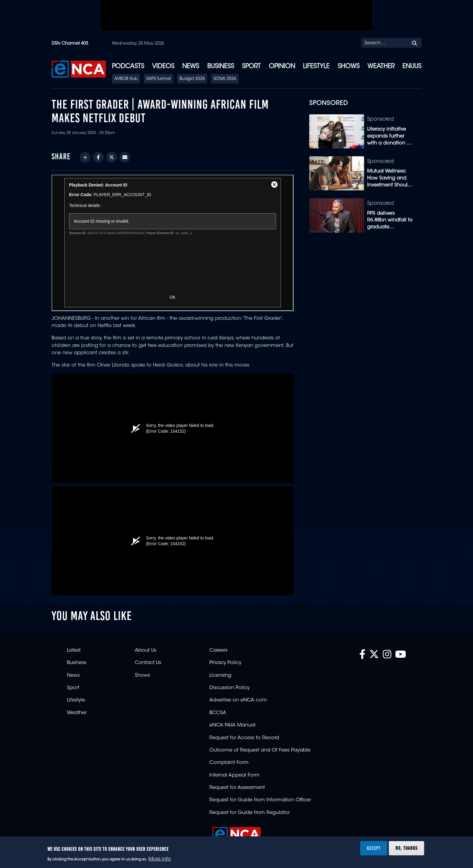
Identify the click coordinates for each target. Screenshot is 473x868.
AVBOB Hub (126, 79)
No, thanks (406, 848)
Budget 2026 (192, 79)
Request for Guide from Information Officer (260, 800)
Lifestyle (316, 67)
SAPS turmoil (159, 79)
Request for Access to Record (244, 738)
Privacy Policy (225, 663)
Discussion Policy (229, 688)
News (191, 67)
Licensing (220, 676)
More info (160, 859)
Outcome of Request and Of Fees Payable (260, 750)
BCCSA (218, 713)
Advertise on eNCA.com (238, 700)
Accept (374, 848)
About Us (146, 650)
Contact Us (148, 663)
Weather (381, 67)
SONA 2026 (225, 79)
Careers (218, 650)
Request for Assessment (237, 788)
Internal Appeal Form (235, 775)
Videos (163, 67)
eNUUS (412, 67)
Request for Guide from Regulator (249, 813)
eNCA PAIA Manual (232, 725)
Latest (74, 650)
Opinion (282, 67)
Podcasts (128, 67)
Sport (251, 67)
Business (221, 67)
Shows (349, 67)
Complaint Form (229, 763)
